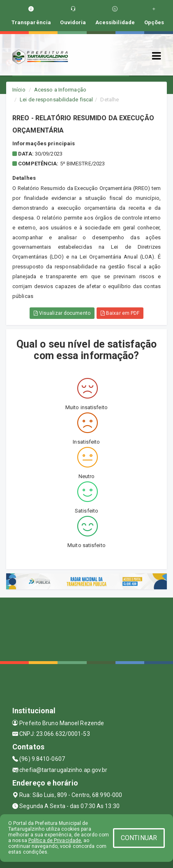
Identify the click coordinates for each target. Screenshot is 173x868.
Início (19, 90)
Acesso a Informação (60, 90)
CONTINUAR (139, 838)
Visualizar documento (62, 313)
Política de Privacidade (55, 841)
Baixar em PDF (120, 313)
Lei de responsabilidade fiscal (56, 100)
